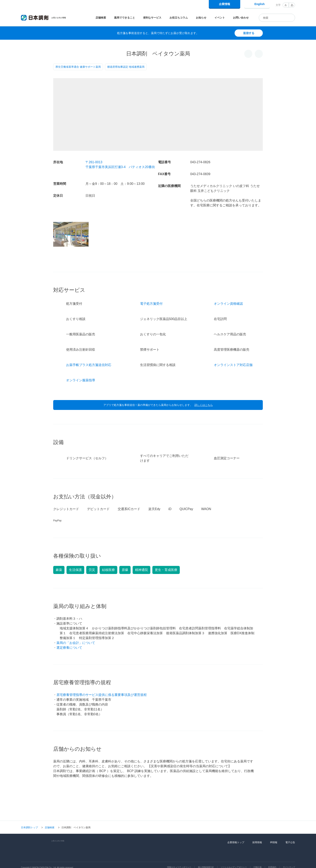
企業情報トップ (236, 831)
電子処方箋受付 (151, 293)
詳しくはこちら (204, 394)
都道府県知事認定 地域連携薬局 (126, 67)
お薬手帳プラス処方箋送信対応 (89, 354)
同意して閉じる (280, 861)
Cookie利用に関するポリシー (178, 860)
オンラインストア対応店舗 (233, 354)
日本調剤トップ (29, 816)
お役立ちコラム (179, 18)
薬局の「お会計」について (76, 632)
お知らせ (201, 18)
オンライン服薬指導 (81, 369)
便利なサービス (152, 18)
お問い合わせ (241, 18)
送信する (249, 33)
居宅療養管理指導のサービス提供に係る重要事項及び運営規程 (102, 684)
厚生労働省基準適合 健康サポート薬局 (78, 67)
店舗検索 (101, 18)
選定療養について (69, 637)
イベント (220, 18)
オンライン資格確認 (228, 293)
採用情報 (257, 831)
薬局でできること (125, 18)
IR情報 (274, 831)
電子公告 (290, 831)
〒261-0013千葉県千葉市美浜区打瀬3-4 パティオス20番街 (120, 165)
